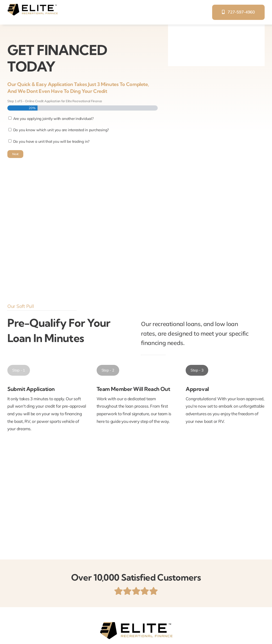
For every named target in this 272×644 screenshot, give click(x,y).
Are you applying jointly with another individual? (53, 119)
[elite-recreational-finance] (32, 6)
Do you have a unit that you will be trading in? (51, 141)
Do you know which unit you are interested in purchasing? (61, 130)
